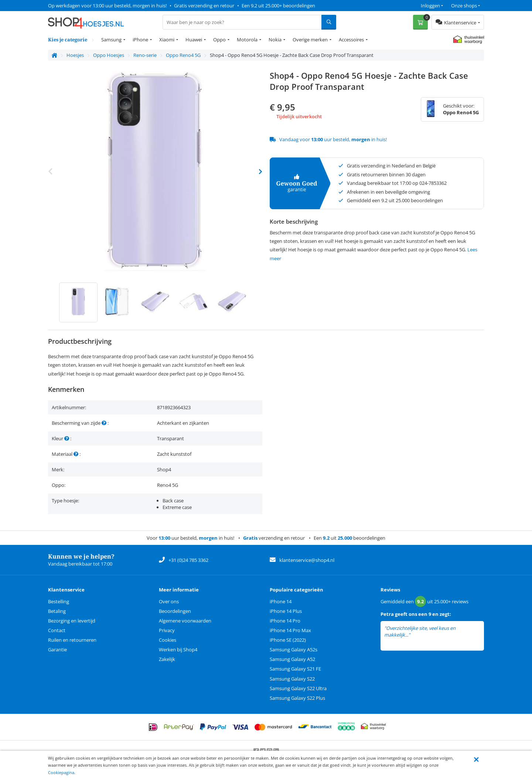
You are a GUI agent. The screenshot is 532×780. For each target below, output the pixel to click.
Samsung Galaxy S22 (292, 679)
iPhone (140, 40)
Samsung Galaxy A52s (294, 650)
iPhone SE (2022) (288, 640)
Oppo (219, 40)
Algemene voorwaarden (185, 621)
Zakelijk (167, 659)
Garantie (57, 650)
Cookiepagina (61, 772)
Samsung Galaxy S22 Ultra (298, 688)
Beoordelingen (175, 611)
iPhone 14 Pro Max (290, 630)
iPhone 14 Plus (286, 611)
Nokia (275, 40)
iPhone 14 (281, 601)
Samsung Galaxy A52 (292, 659)
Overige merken (310, 40)
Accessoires (351, 40)
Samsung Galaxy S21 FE (295, 669)
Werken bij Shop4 (178, 650)
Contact (57, 630)
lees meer (422, 635)
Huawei (194, 40)
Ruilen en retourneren (72, 640)
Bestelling (59, 601)
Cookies (168, 640)
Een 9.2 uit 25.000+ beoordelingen (278, 6)
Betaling (57, 611)
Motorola (247, 40)
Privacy (167, 630)
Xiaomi (167, 40)
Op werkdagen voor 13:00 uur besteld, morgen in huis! (107, 6)
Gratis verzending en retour (204, 6)
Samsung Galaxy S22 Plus (297, 698)
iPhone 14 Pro (285, 621)
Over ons (169, 601)
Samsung (111, 40)
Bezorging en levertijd (72, 621)
